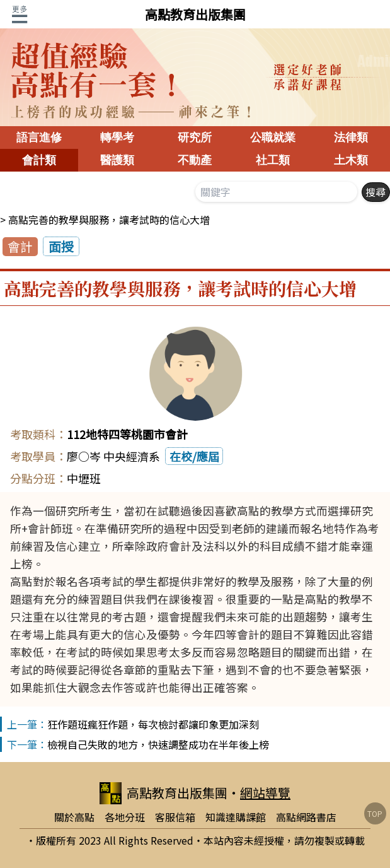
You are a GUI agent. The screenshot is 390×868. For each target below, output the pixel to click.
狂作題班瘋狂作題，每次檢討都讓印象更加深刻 (153, 724)
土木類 (351, 160)
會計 (20, 246)
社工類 (273, 160)
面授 (61, 246)
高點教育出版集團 (195, 14)
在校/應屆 (194, 456)
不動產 (195, 160)
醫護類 (117, 160)
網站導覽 (265, 793)
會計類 (39, 160)
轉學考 (117, 138)
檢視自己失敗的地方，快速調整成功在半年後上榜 (158, 744)
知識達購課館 (236, 817)
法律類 (351, 138)
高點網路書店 (306, 817)
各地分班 (125, 817)
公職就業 (273, 138)
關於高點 (74, 817)
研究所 (195, 138)
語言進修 (39, 138)
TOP (375, 813)
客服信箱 (175, 817)
